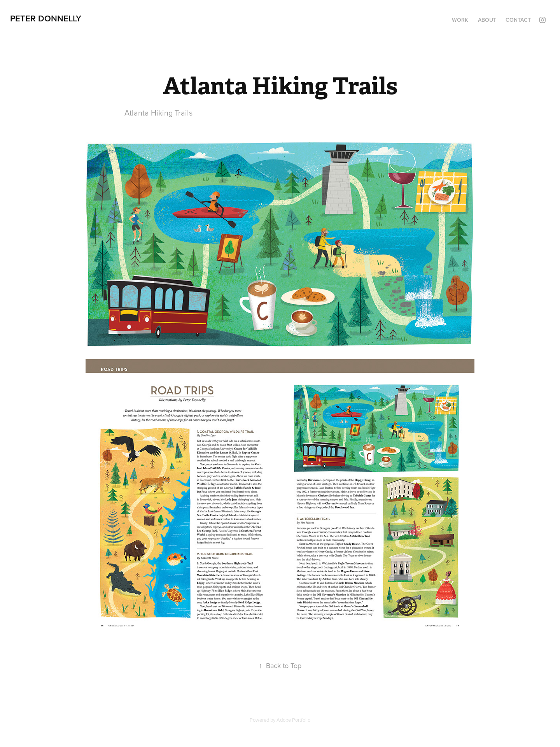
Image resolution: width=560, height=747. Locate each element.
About (487, 20)
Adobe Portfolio (293, 720)
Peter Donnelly (46, 18)
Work (460, 20)
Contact (518, 20)
